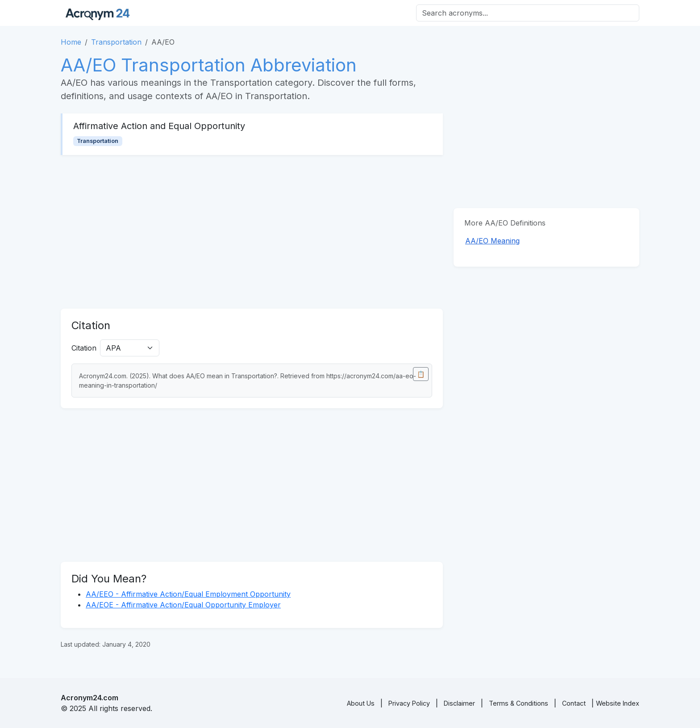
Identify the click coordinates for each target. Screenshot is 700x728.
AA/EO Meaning (492, 241)
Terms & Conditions (519, 703)
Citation (84, 348)
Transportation (116, 42)
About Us (361, 703)
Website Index (618, 703)
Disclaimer (459, 703)
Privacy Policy (409, 703)
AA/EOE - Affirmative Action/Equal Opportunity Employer (183, 605)
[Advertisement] (252, 232)
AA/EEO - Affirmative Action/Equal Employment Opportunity (188, 594)
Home (71, 42)
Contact (574, 703)
